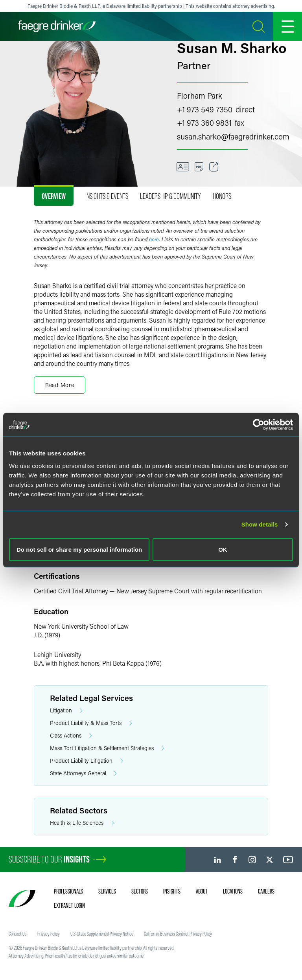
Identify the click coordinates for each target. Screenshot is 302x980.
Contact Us (18, 934)
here (154, 239)
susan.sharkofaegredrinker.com (233, 136)
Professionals (68, 891)
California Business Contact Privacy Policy (178, 934)
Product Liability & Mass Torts (91, 723)
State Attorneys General (83, 774)
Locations (233, 891)
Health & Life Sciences (82, 823)
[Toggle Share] (214, 167)
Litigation (66, 711)
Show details (260, 524)
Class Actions (71, 736)
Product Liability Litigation (87, 761)
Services (107, 891)
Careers (266, 891)
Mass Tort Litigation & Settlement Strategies (107, 748)
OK (223, 549)
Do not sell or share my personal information (79, 549)
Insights (172, 891)
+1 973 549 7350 (205, 109)
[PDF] (199, 167)
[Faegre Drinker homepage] (57, 26)
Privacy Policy (49, 934)
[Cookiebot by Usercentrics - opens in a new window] (259, 425)
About (202, 891)
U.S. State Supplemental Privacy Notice (102, 934)
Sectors (140, 891)
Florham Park (200, 95)
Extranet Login (69, 905)
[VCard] (183, 167)
